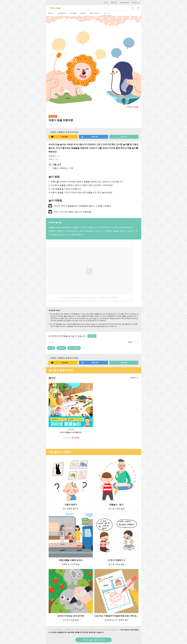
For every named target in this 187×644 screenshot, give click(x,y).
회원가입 (114, 3)
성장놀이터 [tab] (62, 13)
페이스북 (90, 137)
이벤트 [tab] (83, 13)
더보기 (134, 378)
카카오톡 (59, 137)
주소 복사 (124, 137)
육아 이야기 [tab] (95, 13)
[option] (94, 270)
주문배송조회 (124, 3)
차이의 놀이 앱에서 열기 (94, 640)
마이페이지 (135, 3)
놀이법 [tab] (106, 13)
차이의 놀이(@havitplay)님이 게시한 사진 (77, 298)
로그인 (106, 3)
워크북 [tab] (73, 13)
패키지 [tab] (51, 13)
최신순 (136, 342)
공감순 (130, 342)
